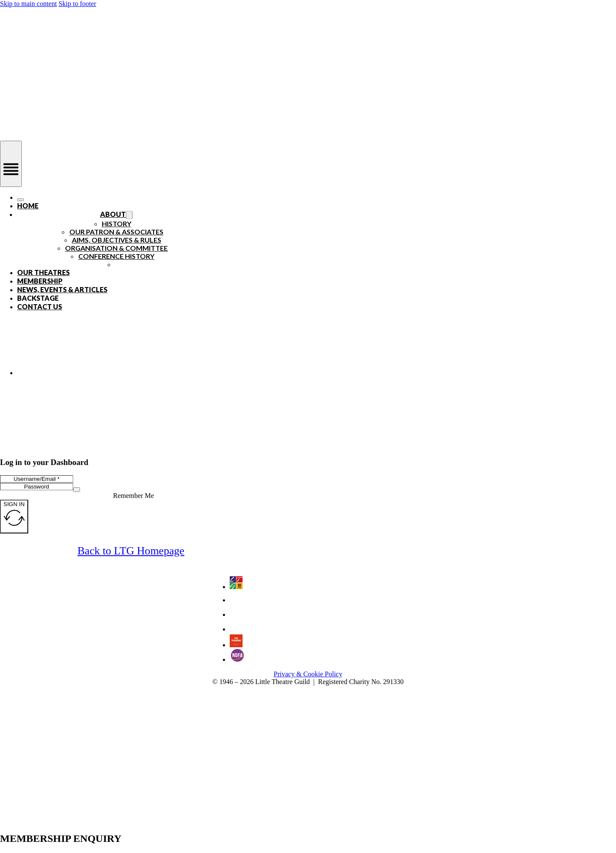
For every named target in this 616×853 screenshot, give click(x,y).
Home (28, 206)
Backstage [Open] (38, 298)
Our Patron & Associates (116, 232)
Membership (40, 281)
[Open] (11, 164)
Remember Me (133, 496)
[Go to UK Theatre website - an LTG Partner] (236, 645)
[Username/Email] (37, 479)
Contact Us (40, 307)
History (117, 224)
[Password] (37, 487)
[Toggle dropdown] (129, 215)
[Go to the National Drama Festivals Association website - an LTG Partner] (237, 659)
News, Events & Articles (62, 289)
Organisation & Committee (116, 248)
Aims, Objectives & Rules (117, 240)
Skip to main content (28, 4)
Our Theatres (43, 272)
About (113, 214)
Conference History (116, 256)
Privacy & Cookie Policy (308, 674)
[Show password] (77, 490)
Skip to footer (77, 4)
